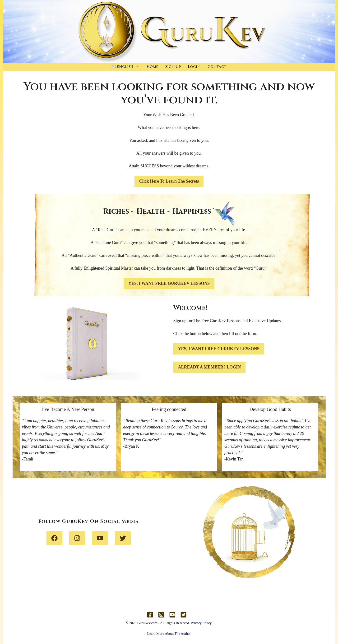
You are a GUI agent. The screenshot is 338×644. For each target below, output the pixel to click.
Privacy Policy (201, 623)
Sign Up (173, 67)
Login (194, 67)
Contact (217, 67)
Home (152, 67)
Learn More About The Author (169, 634)
